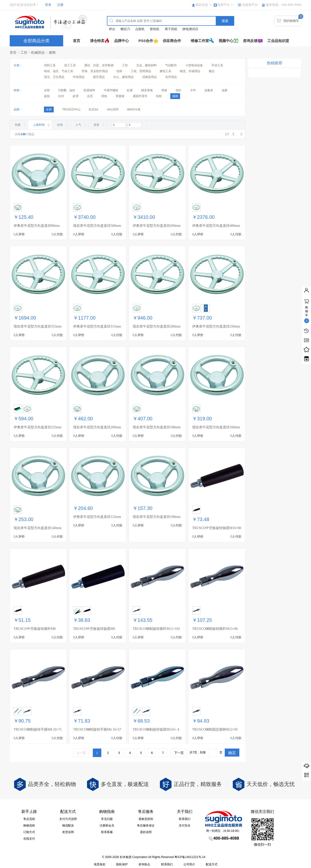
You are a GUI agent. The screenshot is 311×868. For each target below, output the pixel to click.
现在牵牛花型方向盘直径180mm (157, 427)
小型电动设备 (194, 65)
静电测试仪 (190, 29)
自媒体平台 (250, 5)
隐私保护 (122, 864)
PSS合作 (146, 41)
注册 (60, 5)
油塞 (225, 90)
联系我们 (185, 819)
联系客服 (107, 832)
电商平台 (224, 5)
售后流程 (29, 819)
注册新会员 (107, 826)
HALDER (113, 110)
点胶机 (140, 29)
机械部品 (38, 52)
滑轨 (104, 96)
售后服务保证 (146, 826)
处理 (76, 96)
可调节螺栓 (111, 90)
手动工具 (217, 65)
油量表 (209, 90)
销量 (18, 125)
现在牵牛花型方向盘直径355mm (38, 326)
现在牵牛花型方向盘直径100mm (157, 517)
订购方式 (29, 832)
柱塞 (130, 90)
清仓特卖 (97, 41)
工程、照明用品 (141, 71)
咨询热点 (144, 864)
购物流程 (29, 826)
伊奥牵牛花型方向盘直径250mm (216, 326)
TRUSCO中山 (71, 110)
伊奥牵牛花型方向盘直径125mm (97, 517)
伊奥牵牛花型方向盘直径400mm (216, 226)
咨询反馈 (250, 41)
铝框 (159, 96)
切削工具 (50, 65)
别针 (179, 90)
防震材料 (89, 90)
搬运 (212, 71)
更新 (96, 125)
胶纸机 (155, 29)
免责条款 (100, 864)
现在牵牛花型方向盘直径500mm (97, 226)
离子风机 (171, 29)
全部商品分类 (36, 41)
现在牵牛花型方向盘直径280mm (157, 326)
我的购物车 (291, 21)
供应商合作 (172, 41)
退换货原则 (146, 819)
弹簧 (164, 90)
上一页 (81, 753)
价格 (60, 125)
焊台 (112, 29)
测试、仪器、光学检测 (99, 65)
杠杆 (61, 96)
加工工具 (70, 65)
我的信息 (202, 5)
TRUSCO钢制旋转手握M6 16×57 (97, 729)
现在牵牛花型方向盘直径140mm (38, 528)
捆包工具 (165, 71)
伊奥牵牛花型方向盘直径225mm (38, 427)
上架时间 (39, 125)
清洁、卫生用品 (54, 77)
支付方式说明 (68, 819)
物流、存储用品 (190, 71)
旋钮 (47, 96)
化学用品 (171, 77)
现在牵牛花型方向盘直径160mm (216, 427)
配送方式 (212, 864)
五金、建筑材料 (147, 65)
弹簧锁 (120, 96)
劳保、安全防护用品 (95, 71)
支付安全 (185, 826)
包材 (119, 71)
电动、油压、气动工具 (59, 71)
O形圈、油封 (67, 90)
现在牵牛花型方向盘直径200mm (97, 427)
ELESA (94, 110)
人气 (78, 125)
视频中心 (226, 41)
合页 (90, 96)
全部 (47, 90)
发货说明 (68, 832)
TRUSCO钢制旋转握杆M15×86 (215, 629)
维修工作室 (200, 41)
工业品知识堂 (278, 41)
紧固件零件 (140, 96)
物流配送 (68, 826)
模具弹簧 (147, 90)
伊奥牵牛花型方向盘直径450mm (157, 226)
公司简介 (189, 864)
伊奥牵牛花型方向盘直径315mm (97, 326)
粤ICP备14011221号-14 (190, 857)
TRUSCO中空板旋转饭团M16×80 (217, 528)
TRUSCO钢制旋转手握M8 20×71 (38, 729)
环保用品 (79, 77)
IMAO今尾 (134, 110)
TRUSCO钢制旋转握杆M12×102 (156, 629)
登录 (48, 5)
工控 (24, 52)
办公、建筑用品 (123, 77)
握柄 (52, 52)
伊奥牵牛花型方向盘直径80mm (37, 226)
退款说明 (146, 832)
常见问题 (107, 819)
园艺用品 (99, 77)
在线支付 (29, 839)
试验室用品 (149, 77)
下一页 (179, 753)
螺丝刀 (125, 29)
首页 (77, 41)
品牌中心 (121, 41)
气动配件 (171, 65)
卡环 (193, 90)
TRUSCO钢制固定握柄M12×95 (215, 729)
